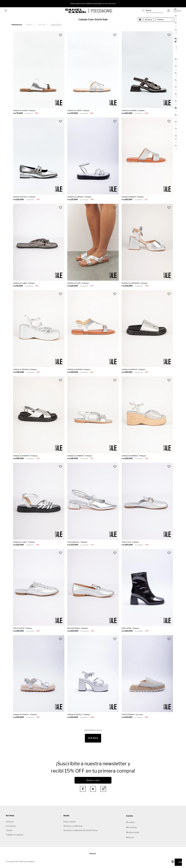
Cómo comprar (70, 822)
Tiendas (9, 830)
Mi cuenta (130, 822)
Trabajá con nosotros (15, 835)
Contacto (10, 822)
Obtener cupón (93, 780)
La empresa (11, 826)
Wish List (130, 837)
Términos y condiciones (73, 826)
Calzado (29, 25)
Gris (42, 25)
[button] (153, 11)
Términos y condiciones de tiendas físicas (80, 830)
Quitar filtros (56, 25)
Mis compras (131, 827)
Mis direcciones (133, 832)
